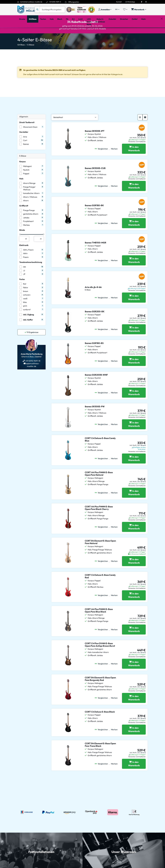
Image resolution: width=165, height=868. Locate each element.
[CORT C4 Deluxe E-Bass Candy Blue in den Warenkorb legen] (134, 469)
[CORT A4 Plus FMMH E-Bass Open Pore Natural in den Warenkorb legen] (134, 503)
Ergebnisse (32, 342)
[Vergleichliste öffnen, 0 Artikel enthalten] (117, 10)
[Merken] (114, 159)
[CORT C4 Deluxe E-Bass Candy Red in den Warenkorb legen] (134, 606)
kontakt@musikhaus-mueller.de (31, 2)
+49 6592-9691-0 (55, 2)
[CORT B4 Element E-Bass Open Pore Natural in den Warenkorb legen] (134, 571)
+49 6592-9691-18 (32, 371)
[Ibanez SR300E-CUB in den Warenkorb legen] (134, 196)
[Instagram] (146, 2)
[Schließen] (162, 31)
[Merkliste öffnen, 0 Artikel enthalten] (125, 10)
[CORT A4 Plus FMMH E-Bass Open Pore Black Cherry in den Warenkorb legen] (134, 537)
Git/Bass (21, 55)
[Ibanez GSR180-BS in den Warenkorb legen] (134, 371)
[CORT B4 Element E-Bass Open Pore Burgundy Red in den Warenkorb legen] (134, 708)
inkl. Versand (142, 148)
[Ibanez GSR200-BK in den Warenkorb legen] (134, 340)
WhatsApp (130, 2)
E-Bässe (31, 55)
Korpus (22, 172)
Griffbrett (24, 216)
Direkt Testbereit (27, 133)
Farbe (22, 289)
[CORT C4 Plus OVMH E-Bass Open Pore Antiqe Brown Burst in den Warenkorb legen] (134, 674)
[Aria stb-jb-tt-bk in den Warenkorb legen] (134, 308)
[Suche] (52, 10)
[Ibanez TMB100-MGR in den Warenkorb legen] (134, 271)
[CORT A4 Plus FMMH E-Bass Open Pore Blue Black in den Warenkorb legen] (134, 640)
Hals (21, 189)
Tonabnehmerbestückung (31, 272)
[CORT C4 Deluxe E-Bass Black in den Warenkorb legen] (134, 740)
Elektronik (24, 255)
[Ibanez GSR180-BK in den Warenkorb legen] (134, 233)
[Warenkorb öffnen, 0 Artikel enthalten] (139, 10)
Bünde (22, 240)
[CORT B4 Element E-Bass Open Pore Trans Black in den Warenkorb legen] (134, 774)
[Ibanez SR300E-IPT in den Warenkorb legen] (134, 159)
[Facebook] (142, 2)
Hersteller (24, 142)
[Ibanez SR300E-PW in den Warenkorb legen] (134, 435)
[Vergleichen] (102, 159)
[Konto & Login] (105, 10)
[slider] (20, 245)
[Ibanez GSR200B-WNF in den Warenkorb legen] (134, 403)
